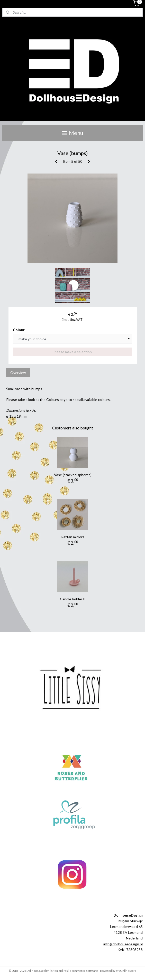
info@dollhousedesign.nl (123, 944)
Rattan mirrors (73, 537)
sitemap (56, 971)
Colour (19, 330)
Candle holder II (73, 599)
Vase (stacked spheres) (73, 475)
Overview (18, 373)
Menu (73, 133)
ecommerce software (84, 971)
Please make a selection (73, 352)
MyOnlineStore (126, 971)
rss (66, 971)
